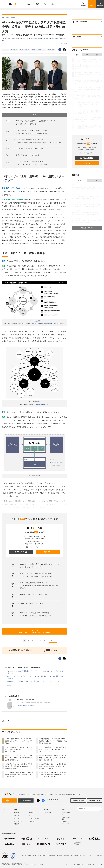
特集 (52, 4)
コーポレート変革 (34, 818)
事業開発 (16, 813)
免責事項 (60, 855)
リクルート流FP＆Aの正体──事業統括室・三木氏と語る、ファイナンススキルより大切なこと (19, 741)
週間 (87, 55)
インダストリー (18, 818)
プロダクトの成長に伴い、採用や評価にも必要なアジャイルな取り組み (39, 142)
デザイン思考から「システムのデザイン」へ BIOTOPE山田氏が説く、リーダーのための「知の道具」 (19, 749)
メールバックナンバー (35, 547)
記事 (38, 4)
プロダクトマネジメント (38, 50)
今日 (77, 55)
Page (8, 132)
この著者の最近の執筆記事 (25, 705)
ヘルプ (24, 855)
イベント (45, 4)
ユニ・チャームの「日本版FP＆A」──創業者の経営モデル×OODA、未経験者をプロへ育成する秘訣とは (19, 775)
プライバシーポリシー (89, 855)
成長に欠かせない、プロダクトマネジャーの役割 (32, 130)
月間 (97, 55)
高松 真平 (25, 39)
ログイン (47, 552)
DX (30, 815)
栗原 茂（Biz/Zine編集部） (59, 39)
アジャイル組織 (24, 50)
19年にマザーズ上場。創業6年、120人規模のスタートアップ (35, 121)
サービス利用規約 (76, 855)
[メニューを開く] (4, 4)
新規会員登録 (21, 552)
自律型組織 (51, 50)
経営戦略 (31, 813)
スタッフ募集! (42, 855)
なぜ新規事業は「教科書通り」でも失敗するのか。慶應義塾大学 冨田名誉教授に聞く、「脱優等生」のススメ (53, 775)
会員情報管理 (52, 855)
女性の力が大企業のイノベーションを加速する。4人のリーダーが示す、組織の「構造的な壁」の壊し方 (53, 758)
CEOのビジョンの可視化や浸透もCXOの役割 (31, 161)
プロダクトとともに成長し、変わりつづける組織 (32, 164)
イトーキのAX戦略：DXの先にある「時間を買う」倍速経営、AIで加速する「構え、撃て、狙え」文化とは (53, 749)
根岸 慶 (15, 39)
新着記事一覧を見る (87, 228)
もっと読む (9, 685)
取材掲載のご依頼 (94, 800)
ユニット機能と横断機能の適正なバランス (30, 139)
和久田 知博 (45, 39)
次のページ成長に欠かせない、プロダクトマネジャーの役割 (35, 631)
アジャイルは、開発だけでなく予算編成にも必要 (32, 133)
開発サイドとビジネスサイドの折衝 (27, 155)
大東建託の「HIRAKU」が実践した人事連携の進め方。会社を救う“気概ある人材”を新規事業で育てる (19, 766)
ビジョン (5, 50)
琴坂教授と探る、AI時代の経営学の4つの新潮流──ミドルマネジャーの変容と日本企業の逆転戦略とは (53, 741)
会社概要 (67, 855)
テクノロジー (32, 821)
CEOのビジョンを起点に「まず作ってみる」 (30, 149)
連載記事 (16, 824)
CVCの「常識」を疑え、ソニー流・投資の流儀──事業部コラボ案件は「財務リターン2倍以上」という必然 (53, 766)
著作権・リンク (32, 855)
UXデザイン (14, 50)
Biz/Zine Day (47, 813)
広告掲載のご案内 (78, 800)
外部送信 (100, 855)
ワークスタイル (18, 821)
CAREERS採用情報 (40, 405)
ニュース (30, 4)
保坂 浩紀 (5, 39)
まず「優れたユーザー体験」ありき (27, 124)
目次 (49, 115)
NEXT (53, 641)
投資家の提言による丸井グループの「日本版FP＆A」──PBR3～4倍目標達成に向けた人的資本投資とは (19, 758)
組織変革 (16, 815)
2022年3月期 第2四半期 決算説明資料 (42, 324)
